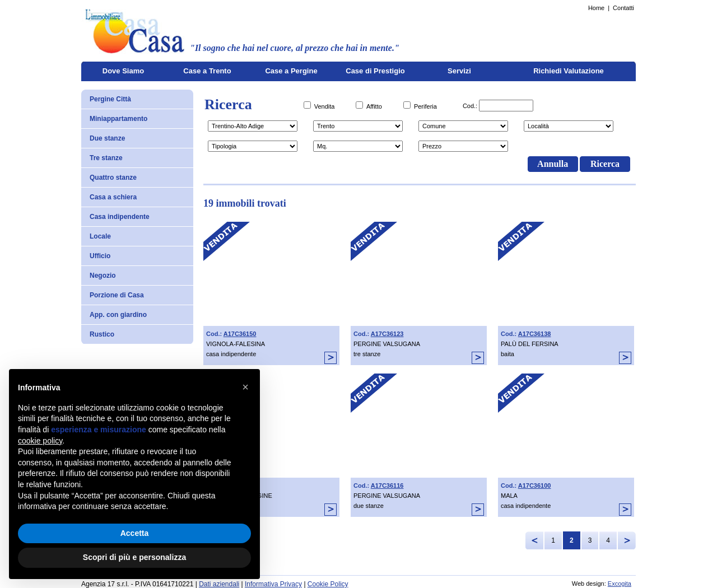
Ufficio (100, 256)
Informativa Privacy (273, 584)
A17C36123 (387, 334)
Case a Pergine (291, 71)
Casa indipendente (120, 217)
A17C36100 (535, 486)
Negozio (103, 276)
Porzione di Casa (117, 295)
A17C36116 (387, 486)
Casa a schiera (113, 197)
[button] (245, 387)
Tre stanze (106, 158)
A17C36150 (240, 334)
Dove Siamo (123, 71)
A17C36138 (535, 334)
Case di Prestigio (375, 71)
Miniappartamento (118, 119)
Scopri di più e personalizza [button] (134, 557)
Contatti (623, 8)
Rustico (102, 334)
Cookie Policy (328, 584)
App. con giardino (118, 315)
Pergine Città (110, 99)
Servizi (459, 71)
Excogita (620, 584)
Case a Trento (207, 71)
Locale (100, 236)
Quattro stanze (113, 178)
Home (596, 8)
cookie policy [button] (40, 441)
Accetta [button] (135, 533)
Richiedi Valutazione (569, 71)
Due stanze (107, 138)
